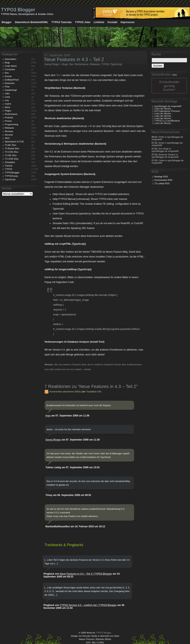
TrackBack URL (94, 392)
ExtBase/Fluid (12, 80)
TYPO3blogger (12, 173)
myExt (8, 104)
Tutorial (8, 166)
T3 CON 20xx (12, 152)
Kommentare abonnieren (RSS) (65, 392)
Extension (10, 83)
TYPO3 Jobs (83, 22)
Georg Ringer (52, 64)
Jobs (7, 93)
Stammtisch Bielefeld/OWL (31, 22)
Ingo (48, 416)
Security (9, 135)
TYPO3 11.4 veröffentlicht (167, 121)
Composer (10, 69)
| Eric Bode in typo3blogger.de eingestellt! (165, 150)
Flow (7, 87)
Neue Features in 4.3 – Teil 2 (74, 59)
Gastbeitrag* (11, 90)
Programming (12, 124)
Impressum (127, 22)
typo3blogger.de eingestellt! (168, 106)
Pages (8, 111)
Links (7, 97)
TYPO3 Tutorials (62, 22)
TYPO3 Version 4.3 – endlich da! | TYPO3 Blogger (88, 605)
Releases (95, 64)
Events (8, 76)
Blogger (7, 22)
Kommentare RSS (163, 180)
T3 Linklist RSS (162, 183)
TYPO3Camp (11, 176)
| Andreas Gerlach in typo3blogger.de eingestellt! (165, 156)
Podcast (9, 118)
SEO (7, 138)
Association (11, 59)
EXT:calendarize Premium (167, 111)
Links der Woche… (164, 109)
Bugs (65, 64)
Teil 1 (59, 75)
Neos (7, 107)
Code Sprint (11, 66)
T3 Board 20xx (12, 148)
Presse (8, 121)
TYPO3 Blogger (18, 10)
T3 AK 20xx (11, 145)
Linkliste (99, 22)
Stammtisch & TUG (14, 142)
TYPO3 (105, 64)
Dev (71, 64)
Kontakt (112, 22)
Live (7, 100)
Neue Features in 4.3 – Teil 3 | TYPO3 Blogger (86, 574)
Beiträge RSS (161, 177)
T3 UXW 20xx (12, 159)
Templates (10, 162)
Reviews (9, 131)
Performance (82, 64)
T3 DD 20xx (11, 155)
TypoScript (116, 64)
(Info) (175, 75)
